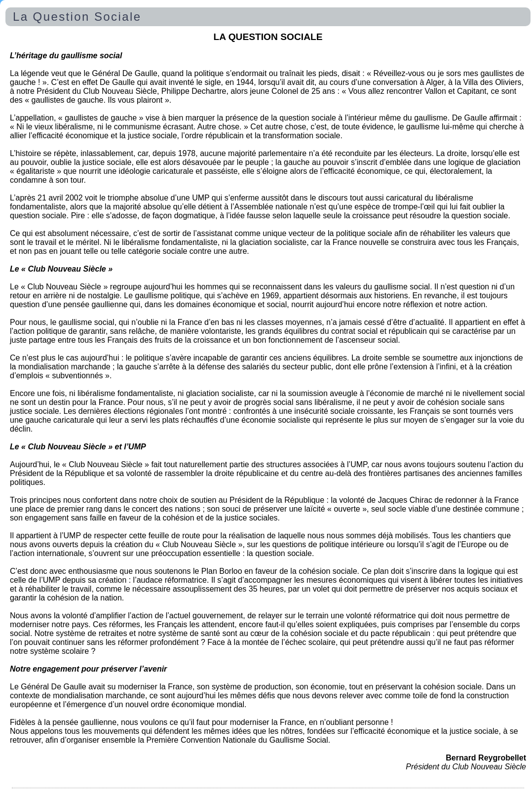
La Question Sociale (77, 17)
